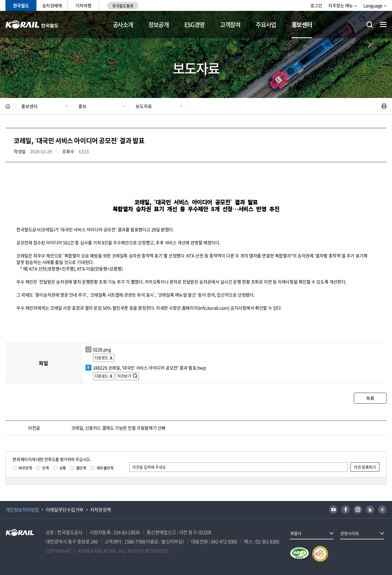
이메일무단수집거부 (65, 510)
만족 (46, 468)
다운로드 (102, 358)
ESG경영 (194, 24)
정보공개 (159, 24)
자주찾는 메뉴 (341, 5)
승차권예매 (52, 5)
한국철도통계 (123, 6)
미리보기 (125, 376)
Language (373, 5)
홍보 (82, 106)
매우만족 (25, 468)
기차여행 (83, 5)
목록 (370, 398)
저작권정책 (101, 510)
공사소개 (123, 24)
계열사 (296, 533)
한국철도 (21, 5)
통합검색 (370, 25)
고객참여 (230, 24)
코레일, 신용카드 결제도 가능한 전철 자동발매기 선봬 (118, 428)
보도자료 (144, 106)
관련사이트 (350, 533)
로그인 (316, 5)
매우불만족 (105, 468)
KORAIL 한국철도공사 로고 (32, 24)
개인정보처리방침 (22, 510)
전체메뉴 (383, 24)
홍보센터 (302, 24)
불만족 (81, 468)
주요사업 (266, 24)
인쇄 (384, 106)
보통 (63, 468)
